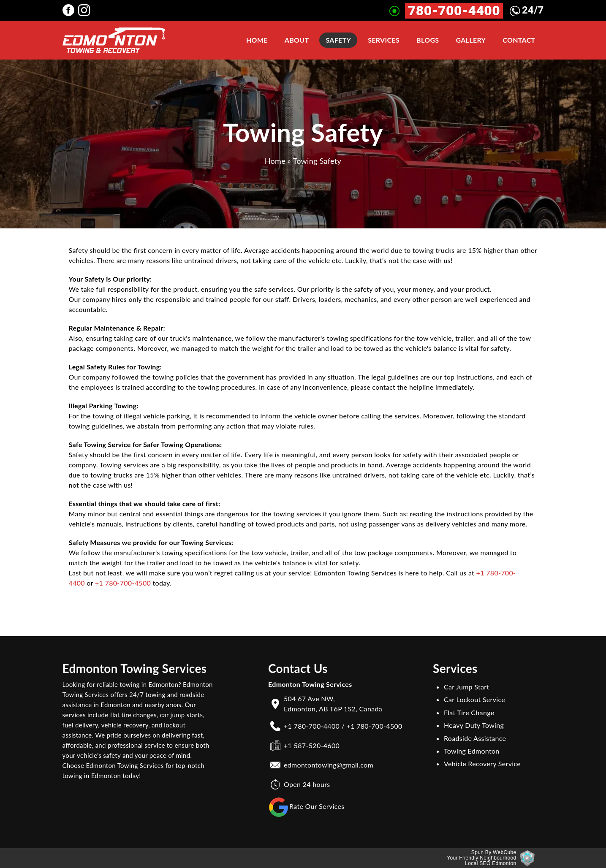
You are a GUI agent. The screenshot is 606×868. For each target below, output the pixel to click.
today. (161, 583)
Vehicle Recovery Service (482, 764)
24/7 (527, 10)
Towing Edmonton (472, 751)
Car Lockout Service (474, 699)
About (297, 40)
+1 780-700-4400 (312, 726)
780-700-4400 (454, 11)
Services (384, 40)
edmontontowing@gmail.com (329, 765)
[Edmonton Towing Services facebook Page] (70, 9)
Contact (519, 40)
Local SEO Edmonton (491, 863)
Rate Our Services (306, 807)
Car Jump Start (467, 687)
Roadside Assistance (475, 738)
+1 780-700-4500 (123, 583)
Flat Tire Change (469, 712)
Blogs (428, 40)
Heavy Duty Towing (474, 725)
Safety (338, 40)
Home (257, 40)
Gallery (471, 40)
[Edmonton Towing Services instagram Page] (86, 9)
